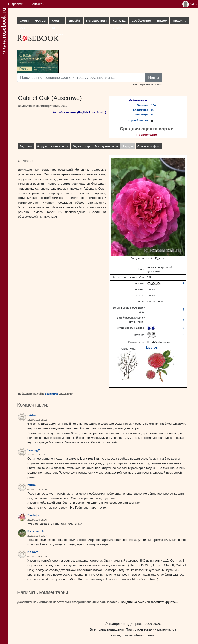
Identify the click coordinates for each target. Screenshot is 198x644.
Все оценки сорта (106, 146)
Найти (154, 78)
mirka (32, 415)
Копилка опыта (119, 22)
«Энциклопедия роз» (126, 624)
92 (153, 110)
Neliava (33, 552)
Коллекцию (141, 110)
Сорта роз (24, 22)
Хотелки (143, 105)
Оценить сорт (82, 146)
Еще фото (26, 146)
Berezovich (36, 531)
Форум (40, 21)
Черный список (138, 120)
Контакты (37, 4)
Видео (162, 21)
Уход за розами (57, 22)
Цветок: (152, 348)
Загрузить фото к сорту (53, 146)
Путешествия (96, 21)
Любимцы (141, 114)
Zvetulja (33, 515)
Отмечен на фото (149, 146)
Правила (179, 21)
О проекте (15, 4)
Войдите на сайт (132, 602)
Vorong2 (34, 450)
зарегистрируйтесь (164, 602)
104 (153, 105)
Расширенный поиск (147, 84)
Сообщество (141, 21)
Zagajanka (51, 394)
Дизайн (74, 21)
